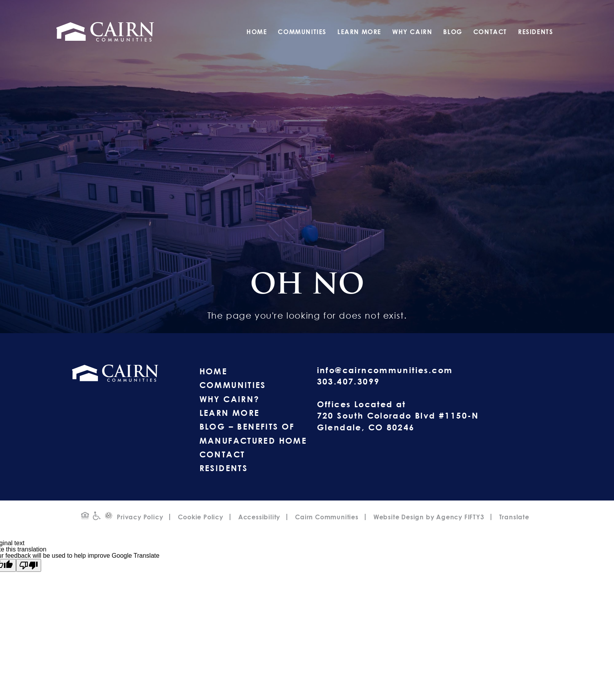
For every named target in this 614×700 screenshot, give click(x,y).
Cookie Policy (200, 517)
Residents (535, 32)
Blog (453, 32)
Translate (514, 517)
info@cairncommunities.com (385, 370)
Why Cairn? (230, 399)
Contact (490, 32)
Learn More (359, 32)
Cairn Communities (327, 517)
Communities (302, 32)
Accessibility (259, 517)
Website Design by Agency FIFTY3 (429, 517)
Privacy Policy (140, 517)
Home (257, 32)
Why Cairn (412, 32)
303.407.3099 (349, 381)
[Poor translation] (29, 565)
